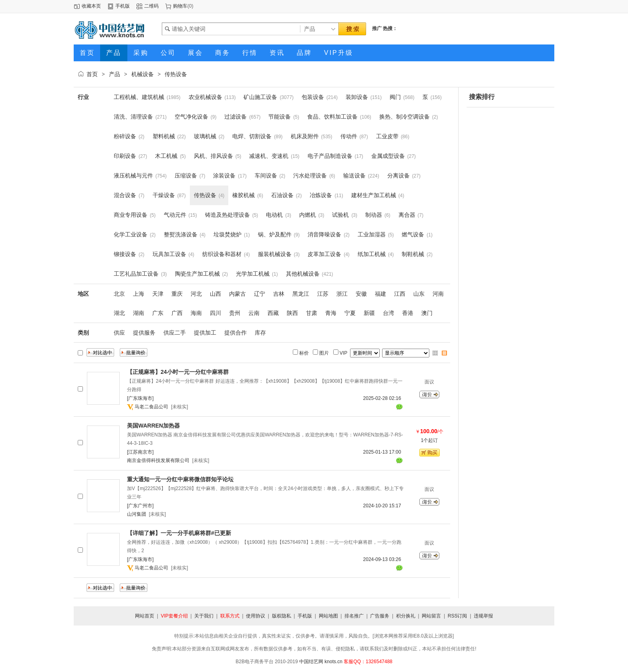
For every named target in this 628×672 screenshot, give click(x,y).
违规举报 (483, 616)
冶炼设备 (321, 195)
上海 (139, 294)
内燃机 (308, 215)
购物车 (180, 6)
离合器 (407, 215)
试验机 (340, 215)
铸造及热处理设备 (227, 215)
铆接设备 (125, 254)
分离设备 (399, 176)
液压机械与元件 (133, 176)
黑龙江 (301, 294)
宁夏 (350, 313)
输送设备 (354, 176)
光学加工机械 (253, 274)
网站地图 (328, 616)
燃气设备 (413, 234)
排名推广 (354, 616)
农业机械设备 (205, 97)
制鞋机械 (413, 254)
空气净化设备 (191, 117)
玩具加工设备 (169, 254)
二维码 (151, 6)
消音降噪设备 (324, 234)
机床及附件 (305, 136)
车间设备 (266, 176)
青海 (331, 313)
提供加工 (205, 333)
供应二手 (175, 333)
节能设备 (280, 117)
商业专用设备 (131, 215)
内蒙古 (238, 294)
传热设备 (176, 74)
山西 (215, 294)
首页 (92, 74)
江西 (400, 294)
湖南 (139, 313)
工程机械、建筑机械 (139, 97)
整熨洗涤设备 (181, 234)
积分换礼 (406, 616)
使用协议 (256, 616)
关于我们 (204, 616)
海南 (196, 313)
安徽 (361, 294)
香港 (408, 313)
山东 (419, 294)
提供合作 (235, 333)
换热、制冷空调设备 (405, 117)
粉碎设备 (125, 136)
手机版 (123, 6)
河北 (196, 294)
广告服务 (380, 616)
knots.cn (333, 662)
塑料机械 (164, 136)
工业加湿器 (372, 234)
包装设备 (313, 97)
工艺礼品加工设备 (136, 274)
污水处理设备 (310, 176)
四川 (215, 313)
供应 (119, 333)
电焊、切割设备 (252, 136)
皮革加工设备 (324, 254)
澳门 (427, 313)
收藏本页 (91, 6)
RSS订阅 (458, 616)
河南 (438, 294)
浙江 (342, 294)
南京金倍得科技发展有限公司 (158, 460)
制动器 (374, 215)
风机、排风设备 (213, 156)
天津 (158, 294)
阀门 (395, 97)
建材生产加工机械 (374, 195)
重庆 (177, 294)
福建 (380, 294)
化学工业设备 (131, 234)
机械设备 (143, 74)
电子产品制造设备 (330, 156)
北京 (119, 294)
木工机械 (166, 156)
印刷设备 (125, 156)
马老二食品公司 (151, 407)
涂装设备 (224, 176)
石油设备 (282, 195)
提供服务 (144, 333)
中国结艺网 (311, 662)
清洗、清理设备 (133, 117)
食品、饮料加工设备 (332, 117)
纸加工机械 (372, 254)
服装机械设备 (275, 254)
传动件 (349, 136)
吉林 (279, 294)
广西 (177, 313)
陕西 (292, 313)
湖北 (119, 313)
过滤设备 (235, 117)
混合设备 (125, 195)
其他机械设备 (303, 274)
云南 (254, 313)
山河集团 (137, 514)
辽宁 (260, 294)
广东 (158, 313)
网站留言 (431, 616)
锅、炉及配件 (275, 234)
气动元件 (175, 215)
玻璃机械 (205, 136)
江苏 (323, 294)
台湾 (388, 313)
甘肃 (312, 313)
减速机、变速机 (269, 156)
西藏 (273, 313)
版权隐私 (282, 616)
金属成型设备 (388, 156)
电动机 (274, 215)
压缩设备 (186, 176)
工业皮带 (387, 136)
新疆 (369, 313)
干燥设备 (164, 195)
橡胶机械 (244, 195)
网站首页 (145, 616)
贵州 (235, 313)
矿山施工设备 (260, 97)
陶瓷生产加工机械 (197, 274)
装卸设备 (357, 97)
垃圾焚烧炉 (227, 234)
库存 (260, 333)
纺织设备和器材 (222, 254)
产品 (115, 74)
